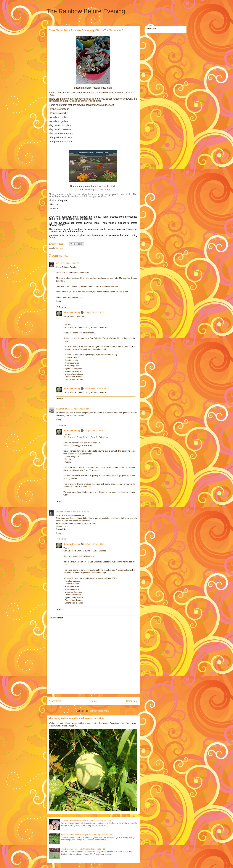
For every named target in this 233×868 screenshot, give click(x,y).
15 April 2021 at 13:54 (94, 544)
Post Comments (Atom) (99, 711)
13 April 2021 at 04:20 (94, 431)
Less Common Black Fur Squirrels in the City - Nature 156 (87, 835)
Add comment (56, 618)
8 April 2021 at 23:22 (80, 511)
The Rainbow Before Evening (86, 11)
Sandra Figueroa (64, 409)
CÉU (58, 263)
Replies (62, 307)
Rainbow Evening (72, 312)
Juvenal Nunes (63, 511)
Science (59, 248)
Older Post (132, 701)
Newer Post (55, 701)
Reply (59, 301)
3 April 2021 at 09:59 (70, 263)
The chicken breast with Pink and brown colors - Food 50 (86, 820)
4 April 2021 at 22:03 (81, 409)
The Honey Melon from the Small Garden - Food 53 (76, 718)
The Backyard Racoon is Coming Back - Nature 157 (84, 849)
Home (94, 701)
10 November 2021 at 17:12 (97, 388)
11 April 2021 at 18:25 (94, 312)
